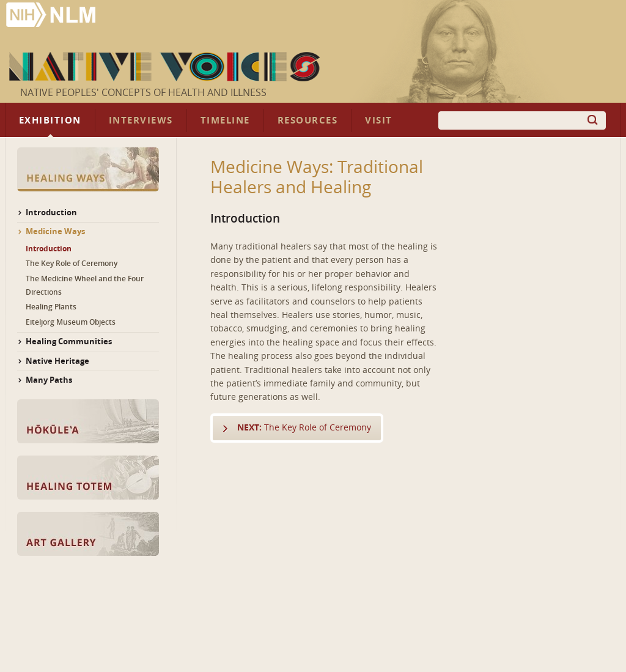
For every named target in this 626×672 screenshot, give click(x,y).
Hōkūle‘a (88, 421)
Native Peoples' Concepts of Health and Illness (143, 93)
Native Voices (166, 67)
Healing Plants (51, 307)
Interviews (141, 120)
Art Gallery (88, 534)
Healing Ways (88, 169)
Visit (379, 120)
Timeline (225, 120)
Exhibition (50, 120)
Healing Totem (88, 478)
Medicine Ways (55, 231)
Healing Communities (69, 342)
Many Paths (49, 380)
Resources (307, 120)
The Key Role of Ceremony (304, 428)
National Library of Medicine (52, 16)
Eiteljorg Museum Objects (71, 322)
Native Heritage (57, 361)
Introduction (51, 212)
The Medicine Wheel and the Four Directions (85, 286)
